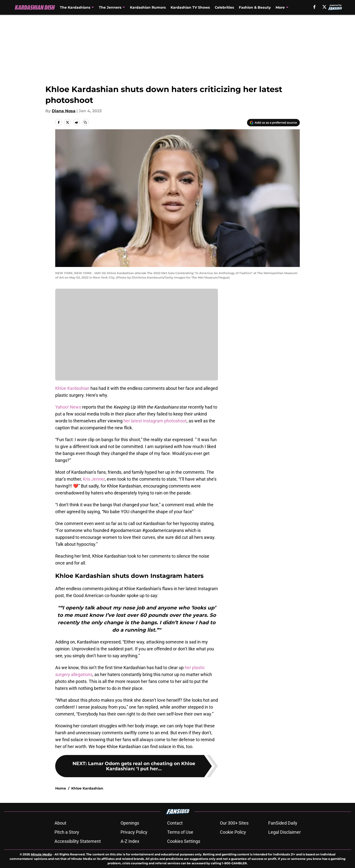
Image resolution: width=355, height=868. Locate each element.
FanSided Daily (283, 823)
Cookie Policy (233, 832)
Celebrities (224, 7)
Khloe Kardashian (72, 388)
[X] (324, 7)
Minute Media (41, 854)
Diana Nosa (64, 111)
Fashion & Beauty (255, 7)
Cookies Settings (184, 841)
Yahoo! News (68, 407)
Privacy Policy (134, 832)
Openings (130, 823)
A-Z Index (130, 841)
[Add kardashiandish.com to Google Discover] (273, 123)
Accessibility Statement (78, 841)
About (60, 823)
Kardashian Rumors (148, 7)
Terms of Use (180, 832)
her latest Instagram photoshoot (155, 421)
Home (61, 788)
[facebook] (314, 7)
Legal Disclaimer (284, 832)
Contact (175, 823)
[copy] (85, 122)
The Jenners (110, 7)
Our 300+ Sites (234, 823)
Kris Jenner (94, 479)
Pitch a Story (67, 832)
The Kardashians (75, 7)
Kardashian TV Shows (190, 7)
